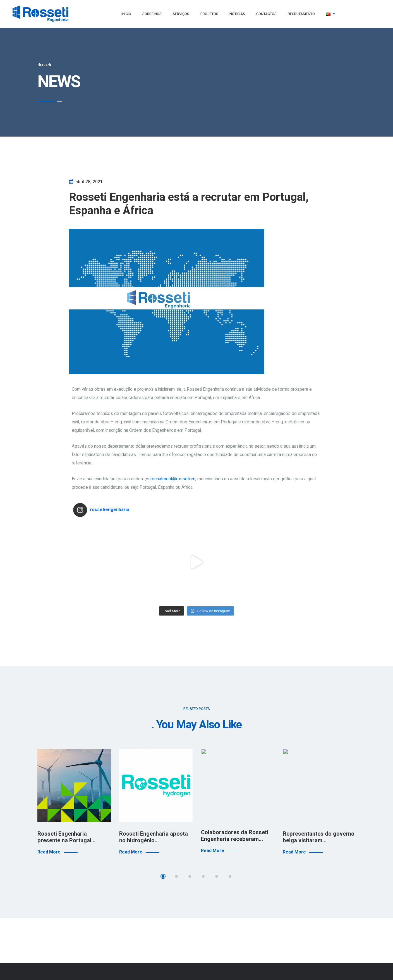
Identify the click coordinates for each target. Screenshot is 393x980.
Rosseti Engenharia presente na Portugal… (66, 837)
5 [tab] (217, 876)
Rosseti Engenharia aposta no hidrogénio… (154, 837)
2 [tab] (176, 876)
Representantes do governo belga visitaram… (319, 837)
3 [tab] (190, 876)
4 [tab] (203, 876)
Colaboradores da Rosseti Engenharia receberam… (235, 836)
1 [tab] (163, 876)
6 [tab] (230, 876)
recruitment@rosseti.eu (173, 479)
